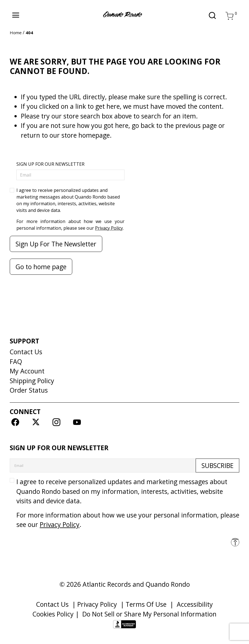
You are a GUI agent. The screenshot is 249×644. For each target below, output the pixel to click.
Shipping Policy (32, 381)
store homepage (86, 135)
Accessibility (195, 604)
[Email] (70, 175)
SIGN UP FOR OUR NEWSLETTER (50, 164)
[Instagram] (56, 422)
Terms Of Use (146, 604)
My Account (27, 371)
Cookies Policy (53, 614)
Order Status (29, 390)
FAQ (16, 361)
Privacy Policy (109, 228)
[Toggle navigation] (16, 15)
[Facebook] (15, 422)
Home (16, 33)
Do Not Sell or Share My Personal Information (149, 614)
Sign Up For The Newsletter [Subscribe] (56, 244)
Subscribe (217, 465)
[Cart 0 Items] (230, 16)
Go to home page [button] (41, 267)
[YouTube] (77, 422)
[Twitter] (36, 422)
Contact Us (26, 352)
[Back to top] (235, 542)
